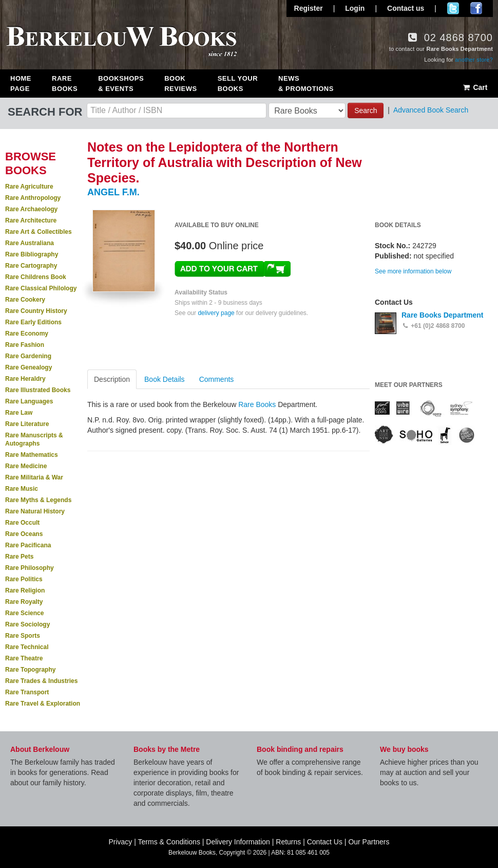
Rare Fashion (25, 345)
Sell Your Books (238, 84)
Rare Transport (27, 692)
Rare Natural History (35, 511)
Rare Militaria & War (34, 477)
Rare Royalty (24, 602)
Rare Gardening (28, 356)
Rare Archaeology (31, 209)
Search (366, 110)
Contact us (406, 8)
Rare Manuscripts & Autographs (34, 439)
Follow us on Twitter (453, 8)
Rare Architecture (31, 220)
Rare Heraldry (25, 379)
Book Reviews (180, 84)
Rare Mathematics (32, 455)
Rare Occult (22, 523)
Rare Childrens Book (36, 277)
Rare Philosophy (30, 568)
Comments (217, 379)
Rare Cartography (31, 266)
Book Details (165, 379)
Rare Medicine (26, 466)
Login (355, 8)
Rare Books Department (443, 315)
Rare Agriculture (29, 187)
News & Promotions (306, 84)
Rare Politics (24, 579)
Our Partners (369, 842)
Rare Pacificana (28, 545)
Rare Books (65, 84)
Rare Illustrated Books (38, 390)
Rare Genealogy (28, 367)
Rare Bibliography (32, 254)
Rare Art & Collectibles (39, 232)
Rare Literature (27, 424)
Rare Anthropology (33, 198)
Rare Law (19, 413)
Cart (475, 87)
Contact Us (325, 842)
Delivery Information (238, 842)
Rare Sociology (27, 624)
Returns (288, 842)
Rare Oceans (24, 534)
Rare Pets (19, 557)
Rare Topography (30, 670)
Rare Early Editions (33, 322)
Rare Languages (29, 401)
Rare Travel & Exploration (43, 704)
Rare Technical (27, 647)
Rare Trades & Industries (41, 681)
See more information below (413, 271)
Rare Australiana (30, 243)
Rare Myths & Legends (38, 500)
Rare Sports (23, 636)
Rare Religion (25, 590)
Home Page (21, 84)
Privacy (120, 842)
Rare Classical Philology (41, 288)
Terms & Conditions (169, 842)
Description (112, 379)
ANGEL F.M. (113, 192)
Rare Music (22, 489)
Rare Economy (27, 334)
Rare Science (24, 613)
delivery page (216, 313)
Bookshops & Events (121, 84)
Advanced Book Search (431, 110)
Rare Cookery (25, 300)
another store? (474, 60)
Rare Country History (36, 311)
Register (309, 8)
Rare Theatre (24, 658)
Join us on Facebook (476, 8)
